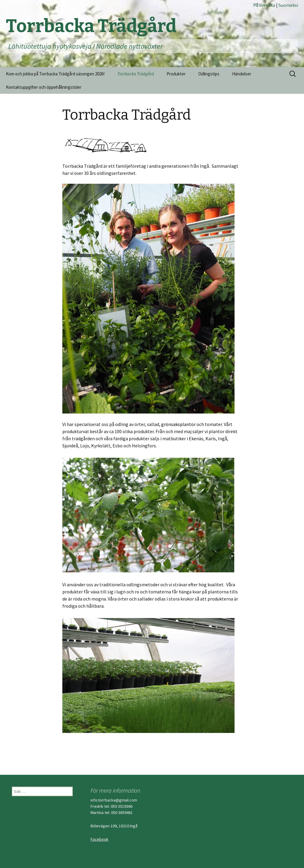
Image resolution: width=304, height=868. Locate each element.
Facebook (99, 839)
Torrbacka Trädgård (136, 74)
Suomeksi (288, 5)
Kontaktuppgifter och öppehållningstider (44, 87)
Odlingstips (209, 74)
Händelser (242, 74)
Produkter (176, 74)
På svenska (265, 5)
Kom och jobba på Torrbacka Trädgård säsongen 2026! (55, 74)
